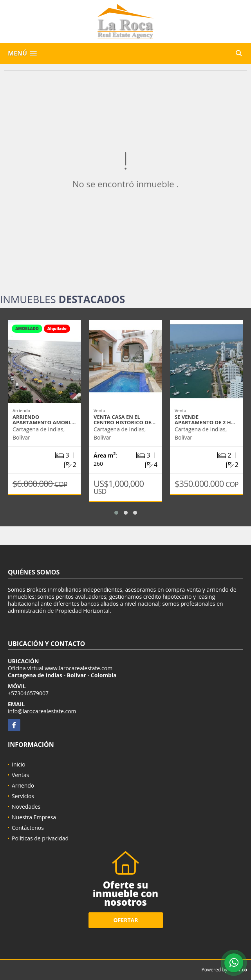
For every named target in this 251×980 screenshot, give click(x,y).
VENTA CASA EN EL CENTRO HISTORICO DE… (125, 420)
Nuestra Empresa (34, 817)
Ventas (20, 775)
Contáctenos (28, 828)
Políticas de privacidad (40, 838)
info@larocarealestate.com (42, 711)
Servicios (23, 796)
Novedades (26, 807)
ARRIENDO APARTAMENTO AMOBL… (44, 420)
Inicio (19, 764)
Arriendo (23, 785)
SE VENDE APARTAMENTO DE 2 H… (205, 420)
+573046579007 (28, 693)
